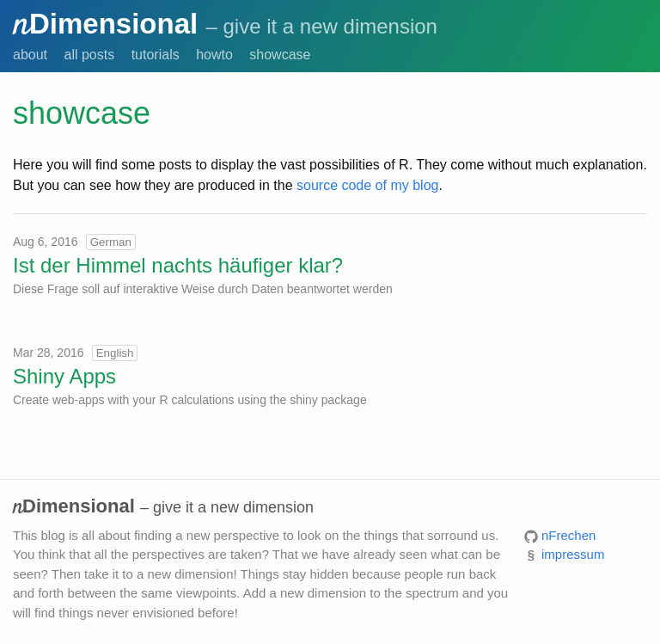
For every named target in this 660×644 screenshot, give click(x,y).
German (111, 242)
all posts (90, 55)
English (115, 353)
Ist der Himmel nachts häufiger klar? (178, 265)
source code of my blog (367, 185)
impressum (573, 554)
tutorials (156, 55)
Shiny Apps (64, 376)
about (30, 55)
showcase (280, 55)
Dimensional (105, 24)
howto (214, 55)
